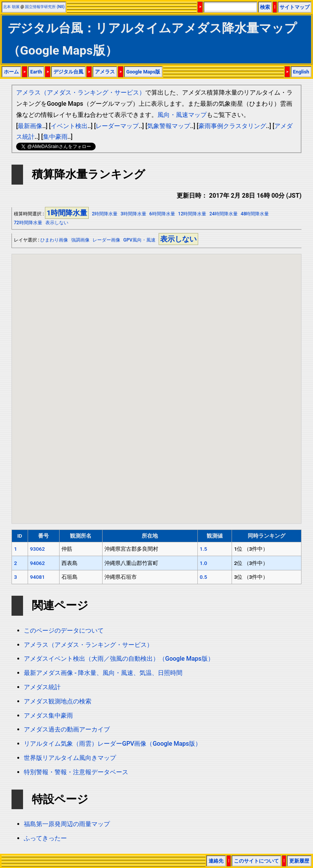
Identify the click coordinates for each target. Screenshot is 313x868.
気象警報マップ (169, 126)
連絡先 (216, 861)
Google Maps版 (143, 72)
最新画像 (30, 126)
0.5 (203, 577)
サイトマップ (295, 7)
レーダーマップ (117, 126)
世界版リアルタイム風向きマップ (70, 758)
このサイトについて (256, 861)
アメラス (105, 72)
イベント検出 (69, 126)
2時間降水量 (105, 214)
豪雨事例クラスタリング (232, 126)
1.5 (203, 549)
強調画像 (80, 240)
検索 (265, 7)
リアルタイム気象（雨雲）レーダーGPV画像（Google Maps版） (113, 744)
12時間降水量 (192, 214)
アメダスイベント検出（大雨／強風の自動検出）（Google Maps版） (119, 659)
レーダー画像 (106, 240)
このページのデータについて (64, 631)
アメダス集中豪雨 (48, 716)
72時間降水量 (28, 223)
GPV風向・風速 (139, 240)
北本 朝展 (11, 7)
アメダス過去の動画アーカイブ (67, 729)
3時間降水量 (133, 214)
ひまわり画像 (54, 240)
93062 (37, 549)
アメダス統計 (42, 687)
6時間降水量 (162, 214)
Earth (36, 72)
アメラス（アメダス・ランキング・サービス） (81, 92)
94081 (37, 577)
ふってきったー (45, 838)
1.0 (203, 563)
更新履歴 (299, 861)
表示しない (57, 223)
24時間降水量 (224, 214)
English (301, 72)
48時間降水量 (255, 214)
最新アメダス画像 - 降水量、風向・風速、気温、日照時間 (103, 673)
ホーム (11, 72)
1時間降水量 (67, 213)
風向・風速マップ (182, 115)
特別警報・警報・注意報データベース (76, 772)
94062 (37, 563)
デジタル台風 (68, 72)
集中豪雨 (55, 137)
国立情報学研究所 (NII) (45, 7)
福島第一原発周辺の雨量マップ (67, 824)
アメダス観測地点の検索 (58, 701)
